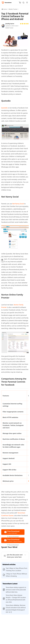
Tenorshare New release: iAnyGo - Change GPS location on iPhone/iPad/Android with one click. (16, 599)
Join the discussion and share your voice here (15, 556)
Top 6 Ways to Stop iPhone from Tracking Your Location (17, 569)
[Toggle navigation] (26, 2)
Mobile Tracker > (14, 9)
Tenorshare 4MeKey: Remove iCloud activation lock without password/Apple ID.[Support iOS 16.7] (16, 609)
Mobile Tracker (9, 28)
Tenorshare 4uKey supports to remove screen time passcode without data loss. (16, 590)
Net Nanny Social (18, 204)
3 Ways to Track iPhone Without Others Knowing (16, 575)
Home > (6, 9)
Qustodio (4, 108)
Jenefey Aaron (10, 24)
